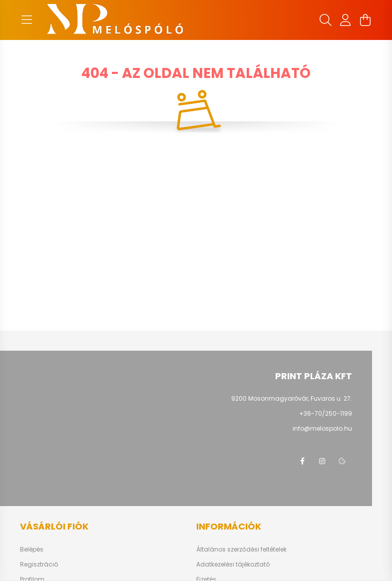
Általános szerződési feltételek (241, 550)
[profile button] (346, 20)
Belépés (32, 550)
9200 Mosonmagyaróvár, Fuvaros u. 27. (292, 398)
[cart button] (366, 20)
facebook (302, 461)
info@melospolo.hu (322, 428)
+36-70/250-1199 (326, 413)
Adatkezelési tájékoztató (233, 565)
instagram (322, 461)
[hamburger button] (27, 20)
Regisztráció (39, 565)
